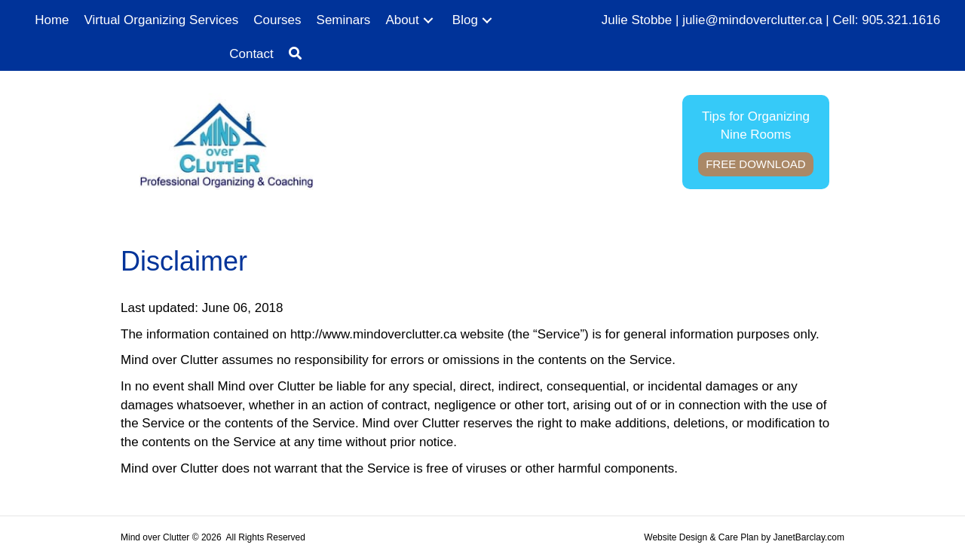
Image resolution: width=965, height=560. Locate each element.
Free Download (756, 164)
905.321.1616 (901, 20)
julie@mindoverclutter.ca (752, 20)
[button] (428, 21)
